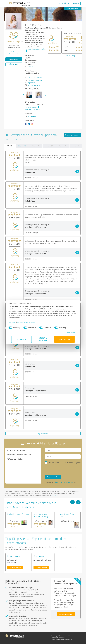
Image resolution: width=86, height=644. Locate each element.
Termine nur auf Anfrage (33, 109)
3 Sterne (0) (49, 146)
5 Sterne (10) (22, 146)
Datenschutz (54, 638)
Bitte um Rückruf (54, 463)
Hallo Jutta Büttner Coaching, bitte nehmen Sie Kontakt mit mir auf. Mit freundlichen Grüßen (23, 466)
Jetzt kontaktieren (72, 9)
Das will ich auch (64, 3)
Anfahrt (30, 67)
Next (46, 95)
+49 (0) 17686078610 (35, 78)
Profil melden (55, 495)
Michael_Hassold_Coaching (18, 514)
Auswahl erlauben (43, 339)
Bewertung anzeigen (56, 56)
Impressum (15, 322)
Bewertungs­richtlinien (57, 636)
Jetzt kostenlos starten (66, 614)
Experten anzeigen (15, 567)
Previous (23, 95)
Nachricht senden (53, 477)
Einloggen (76, 3)
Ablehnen (22, 339)
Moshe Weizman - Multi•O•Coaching (41, 515)
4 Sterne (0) (36, 146)
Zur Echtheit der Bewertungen (14, 53)
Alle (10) (10, 146)
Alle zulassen (64, 339)
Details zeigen (68, 333)
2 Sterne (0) (63, 146)
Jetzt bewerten (14, 59)
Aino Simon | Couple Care (67, 515)
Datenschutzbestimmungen (29, 322)
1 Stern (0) (76, 146)
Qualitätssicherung (68, 636)
